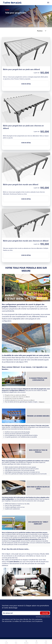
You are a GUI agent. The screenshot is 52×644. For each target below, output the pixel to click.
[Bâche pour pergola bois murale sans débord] (26, 167)
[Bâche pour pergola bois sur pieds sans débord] (26, 52)
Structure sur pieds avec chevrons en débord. (17, 397)
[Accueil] (11, 3)
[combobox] (43, 31)
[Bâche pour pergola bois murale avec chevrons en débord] (26, 223)
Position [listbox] (40, 31)
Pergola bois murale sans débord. (14, 398)
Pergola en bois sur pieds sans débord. (16, 395)
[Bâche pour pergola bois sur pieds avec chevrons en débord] (26, 108)
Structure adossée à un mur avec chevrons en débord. (20, 400)
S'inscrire (45, 613)
